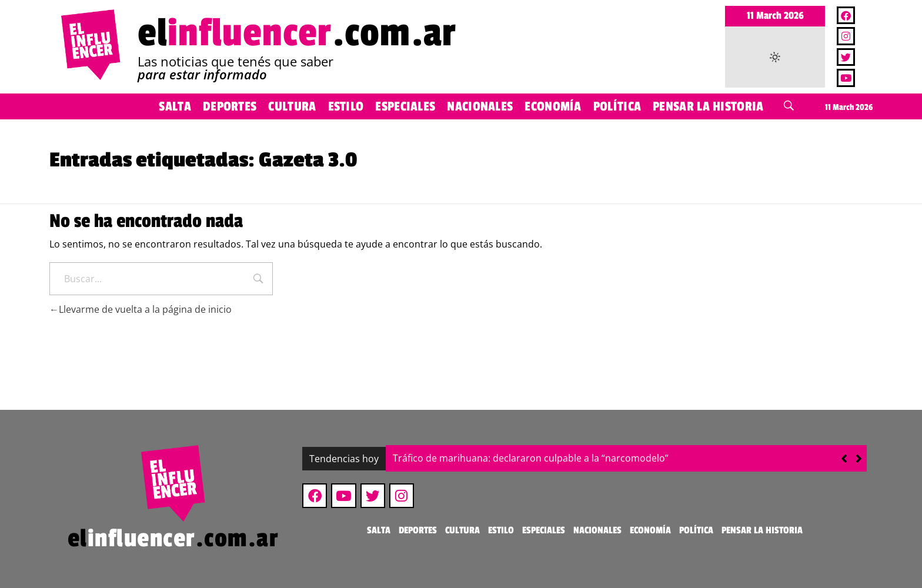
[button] (859, 459)
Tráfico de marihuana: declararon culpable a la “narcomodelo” (531, 458)
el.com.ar (297, 33)
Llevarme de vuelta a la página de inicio (141, 309)
